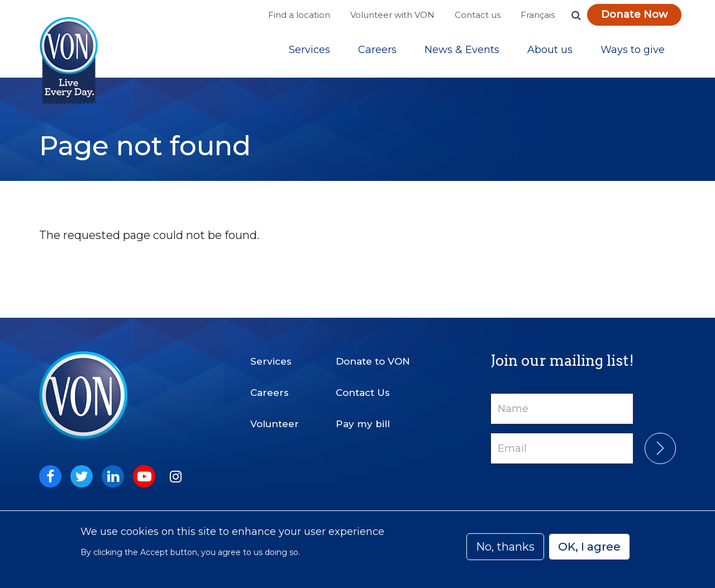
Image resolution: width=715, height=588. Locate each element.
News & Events (462, 50)
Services (309, 50)
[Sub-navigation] (309, 50)
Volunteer (275, 424)
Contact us (478, 15)
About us (550, 50)
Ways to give (633, 50)
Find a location (299, 15)
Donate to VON (373, 361)
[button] (576, 15)
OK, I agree (589, 547)
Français (538, 15)
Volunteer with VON (392, 15)
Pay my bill (363, 424)
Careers (377, 50)
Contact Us (363, 393)
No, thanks (505, 547)
